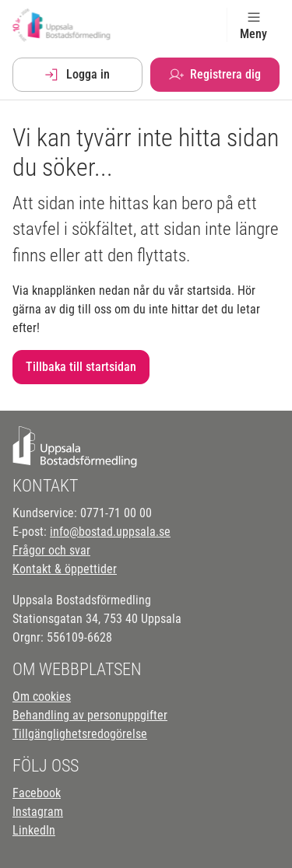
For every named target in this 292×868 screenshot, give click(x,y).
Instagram (38, 812)
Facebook (37, 793)
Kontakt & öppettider (65, 569)
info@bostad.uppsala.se (110, 532)
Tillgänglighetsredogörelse (80, 734)
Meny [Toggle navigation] (253, 25)
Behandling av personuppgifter (90, 715)
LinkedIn (34, 830)
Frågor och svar (51, 550)
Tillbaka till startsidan (81, 367)
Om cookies (42, 696)
